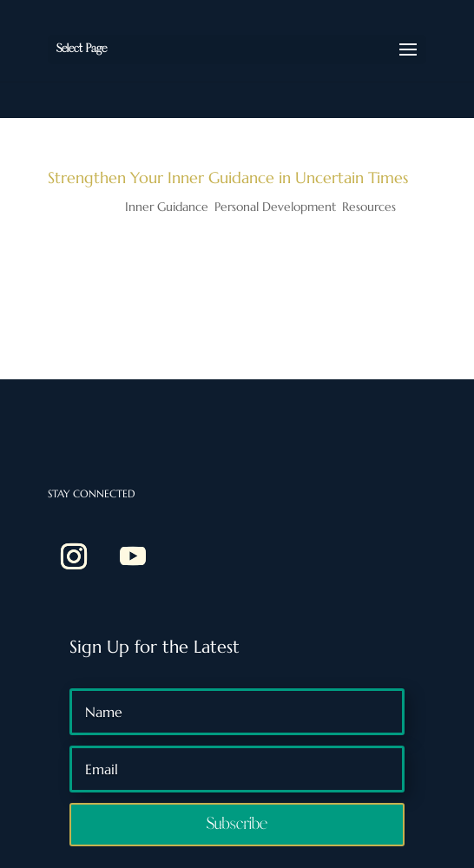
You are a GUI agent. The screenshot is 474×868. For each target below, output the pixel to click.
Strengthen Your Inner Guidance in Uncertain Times (228, 178)
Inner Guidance (167, 207)
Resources (369, 207)
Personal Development (275, 207)
